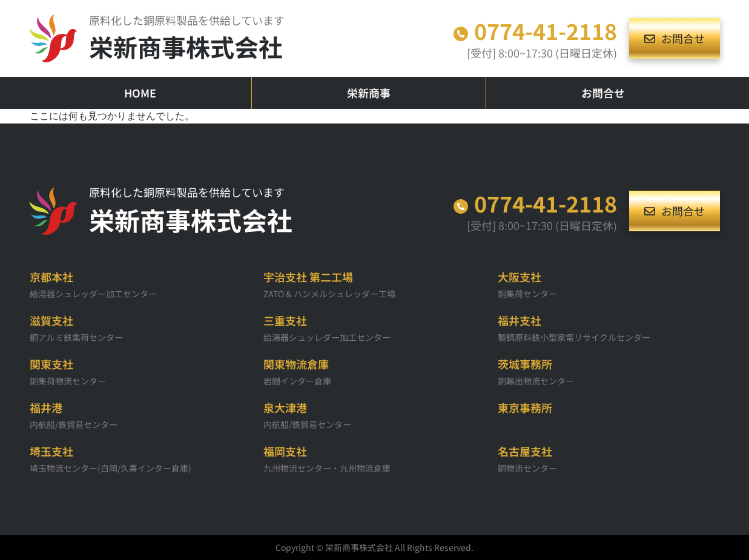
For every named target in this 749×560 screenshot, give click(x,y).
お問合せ (603, 93)
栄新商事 (369, 93)
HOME (140, 93)
